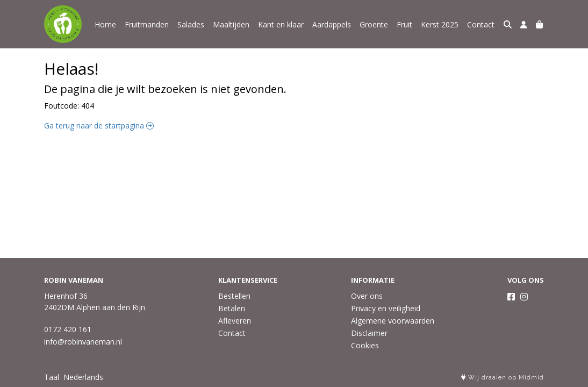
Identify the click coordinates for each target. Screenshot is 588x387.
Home (105, 24)
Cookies (365, 345)
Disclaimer (369, 333)
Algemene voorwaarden (393, 321)
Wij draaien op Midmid (503, 378)
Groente (374, 24)
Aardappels (332, 24)
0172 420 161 (68, 329)
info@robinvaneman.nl (83, 342)
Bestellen (234, 296)
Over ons (367, 296)
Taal (52, 377)
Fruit (404, 24)
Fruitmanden (147, 24)
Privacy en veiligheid (386, 308)
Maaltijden (231, 24)
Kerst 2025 (440, 24)
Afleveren (235, 321)
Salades (191, 24)
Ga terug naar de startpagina (99, 126)
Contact (481, 24)
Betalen (232, 308)
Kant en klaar (281, 24)
